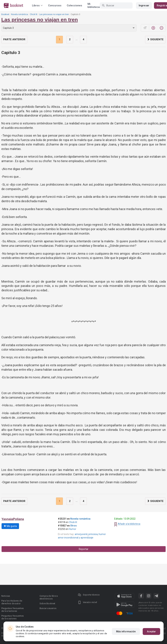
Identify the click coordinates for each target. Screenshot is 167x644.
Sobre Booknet (47, 603)
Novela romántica (20, 14)
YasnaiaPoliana (13, 519)
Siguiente (155, 39)
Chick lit (34, 14)
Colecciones (74, 5)
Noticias (6, 596)
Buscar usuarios (48, 608)
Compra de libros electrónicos (49, 597)
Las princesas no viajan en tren (54, 14)
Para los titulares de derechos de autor (12, 602)
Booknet (5, 14)
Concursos (55, 5)
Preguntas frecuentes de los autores (13, 617)
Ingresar (144, 5)
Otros (73, 526)
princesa (93, 534)
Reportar (84, 549)
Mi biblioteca (94, 5)
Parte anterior (14, 39)
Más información (126, 631)
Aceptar (151, 631)
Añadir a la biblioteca (129, 524)
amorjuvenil (81, 534)
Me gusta (10, 526)
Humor (73, 529)
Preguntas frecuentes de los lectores (13, 610)
